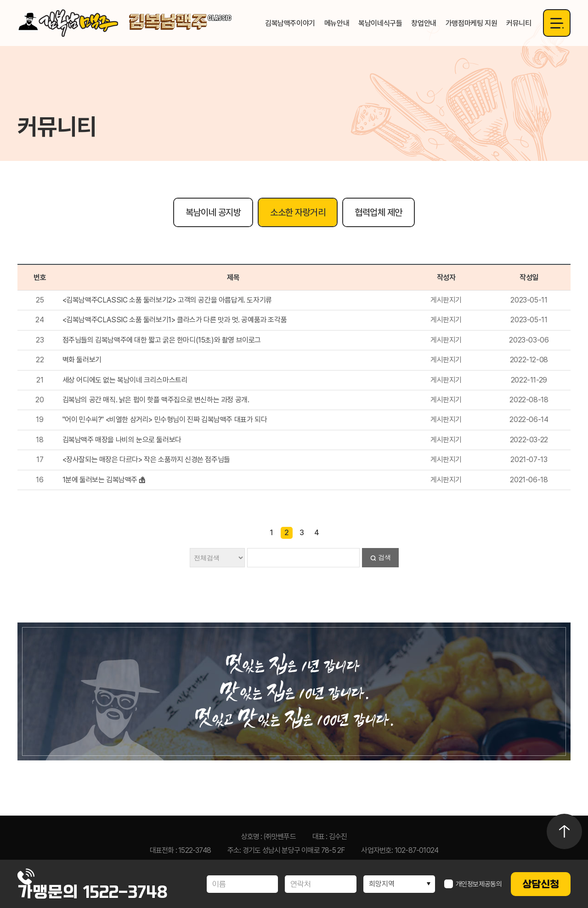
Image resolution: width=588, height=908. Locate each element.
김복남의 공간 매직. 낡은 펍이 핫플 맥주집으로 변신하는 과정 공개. (156, 400)
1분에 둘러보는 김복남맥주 (100, 480)
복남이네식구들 (380, 23)
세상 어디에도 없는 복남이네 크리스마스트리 (125, 380)
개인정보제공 (473, 884)
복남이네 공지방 (213, 212)
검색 (384, 557)
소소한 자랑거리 (298, 212)
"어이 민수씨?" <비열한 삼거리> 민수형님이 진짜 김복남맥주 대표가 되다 (165, 420)
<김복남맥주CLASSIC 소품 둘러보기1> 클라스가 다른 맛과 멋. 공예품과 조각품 (175, 320)
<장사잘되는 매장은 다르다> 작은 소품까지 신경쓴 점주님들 (146, 460)
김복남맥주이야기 (290, 23)
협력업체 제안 (379, 212)
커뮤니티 (519, 23)
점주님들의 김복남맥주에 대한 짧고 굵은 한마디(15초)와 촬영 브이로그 (162, 340)
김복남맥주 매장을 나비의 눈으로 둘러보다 (122, 440)
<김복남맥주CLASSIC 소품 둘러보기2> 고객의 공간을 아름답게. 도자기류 (167, 300)
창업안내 (424, 23)
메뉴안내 (337, 23)
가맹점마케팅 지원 (471, 23)
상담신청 (541, 884)
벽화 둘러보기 (82, 360)
